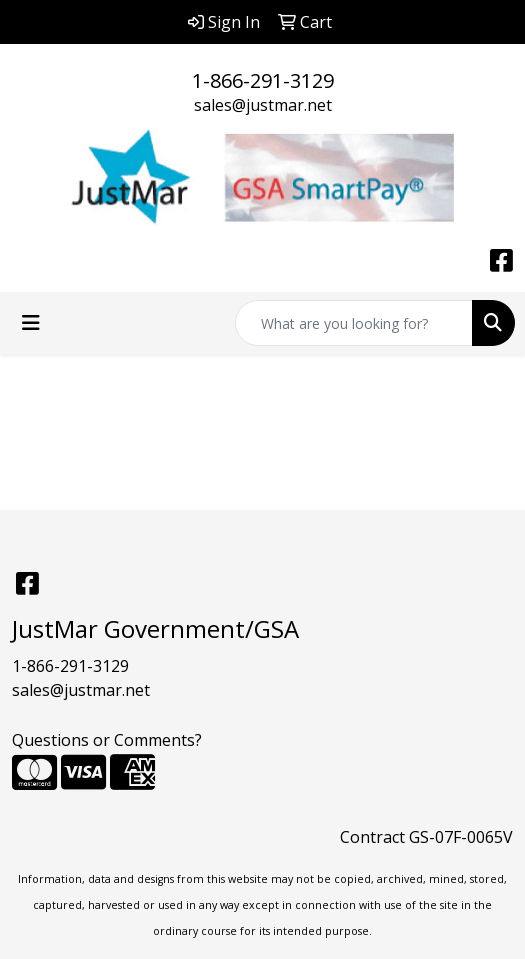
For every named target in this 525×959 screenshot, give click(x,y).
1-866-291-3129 (263, 80)
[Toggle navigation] (31, 323)
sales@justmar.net (263, 105)
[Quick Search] (354, 323)
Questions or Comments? (107, 740)
